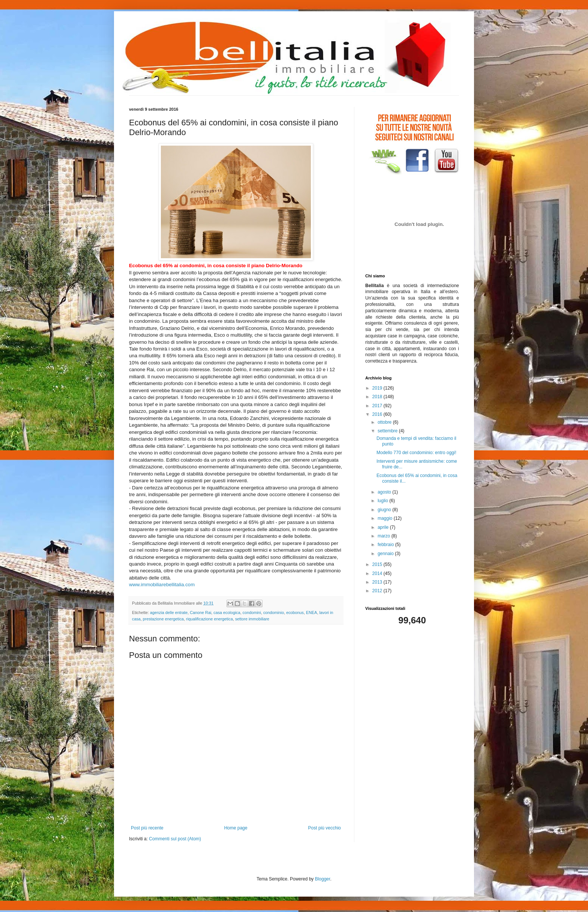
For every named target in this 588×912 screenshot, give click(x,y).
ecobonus (295, 613)
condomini (252, 613)
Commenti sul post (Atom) (175, 839)
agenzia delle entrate (169, 613)
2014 (378, 573)
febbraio (386, 545)
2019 (378, 388)
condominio (274, 613)
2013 (378, 582)
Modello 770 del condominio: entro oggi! (416, 453)
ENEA (311, 613)
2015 (378, 564)
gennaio (386, 554)
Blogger (323, 879)
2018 (378, 397)
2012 (378, 591)
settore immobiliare (252, 619)
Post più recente (147, 828)
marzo (385, 536)
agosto (385, 492)
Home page (236, 828)
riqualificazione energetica (209, 619)
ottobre (385, 422)
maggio (386, 518)
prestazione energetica (163, 619)
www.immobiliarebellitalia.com (162, 585)
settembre (388, 431)
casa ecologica (227, 613)
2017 (378, 406)
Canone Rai (200, 613)
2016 (378, 414)
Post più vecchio (325, 828)
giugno (385, 510)
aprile (384, 527)
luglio (383, 501)
